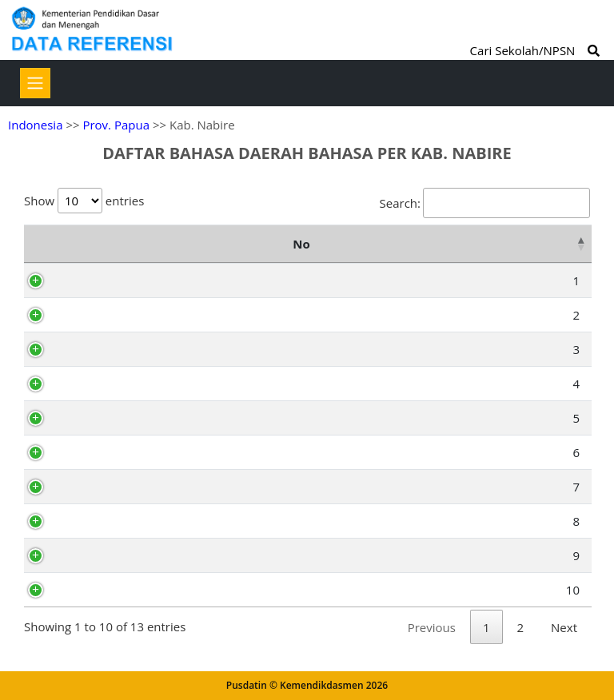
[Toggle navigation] (35, 83)
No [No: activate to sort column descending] (40, 244)
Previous (432, 627)
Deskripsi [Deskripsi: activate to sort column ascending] (508, 244)
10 (52, 590)
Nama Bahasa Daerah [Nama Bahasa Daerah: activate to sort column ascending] (344, 244)
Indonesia (35, 125)
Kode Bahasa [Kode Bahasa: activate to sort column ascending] (161, 244)
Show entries (84, 201)
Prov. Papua (116, 125)
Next (564, 627)
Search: (485, 203)
